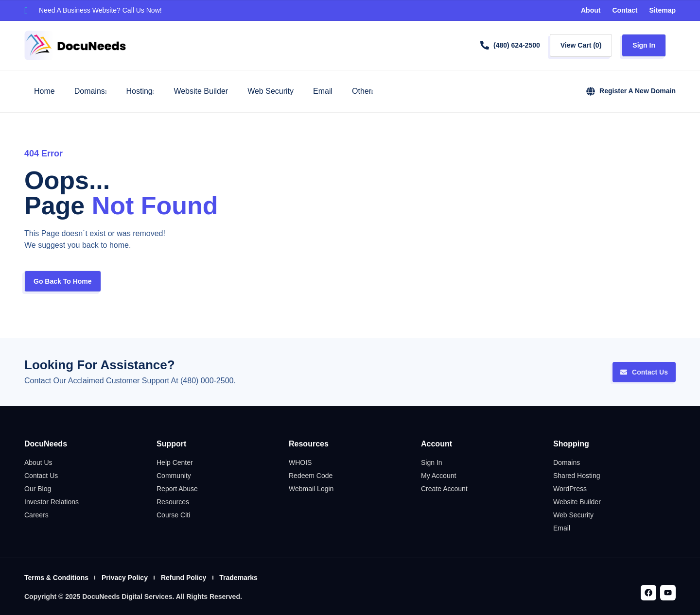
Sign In (644, 45)
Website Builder (201, 91)
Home (44, 91)
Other (363, 91)
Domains (91, 91)
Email (323, 91)
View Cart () (581, 45)
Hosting (140, 91)
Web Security (271, 91)
